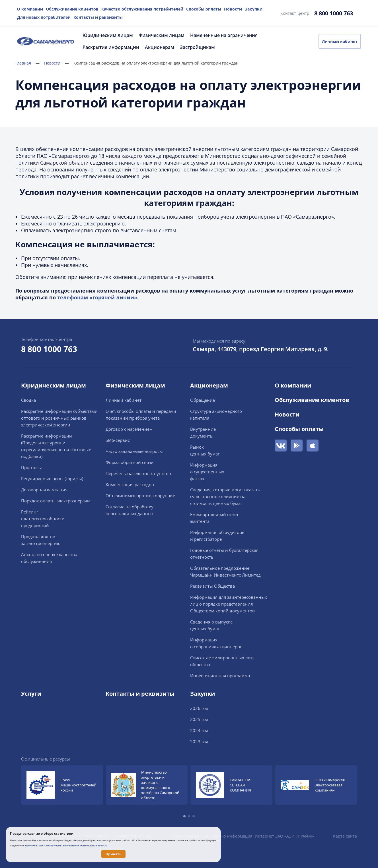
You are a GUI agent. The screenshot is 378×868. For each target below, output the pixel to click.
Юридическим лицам (108, 35)
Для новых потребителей (44, 17)
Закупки (254, 9)
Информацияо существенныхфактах (207, 472)
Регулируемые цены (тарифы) (52, 478)
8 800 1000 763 (334, 13)
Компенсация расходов (130, 484)
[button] (184, 816)
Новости (233, 9)
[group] (62, 785)
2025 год (199, 719)
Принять (113, 854)
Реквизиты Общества (212, 586)
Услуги (31, 694)
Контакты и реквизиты (98, 17)
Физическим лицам (162, 35)
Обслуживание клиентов (72, 9)
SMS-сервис (118, 440)
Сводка (28, 400)
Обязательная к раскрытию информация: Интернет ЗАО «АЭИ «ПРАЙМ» (243, 836)
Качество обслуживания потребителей (142, 9)
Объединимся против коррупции (141, 496)
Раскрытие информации (111, 47)
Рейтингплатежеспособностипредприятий (43, 519)
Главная (27, 63)
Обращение (203, 400)
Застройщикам (197, 47)
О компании (30, 9)
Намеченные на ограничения (224, 35)
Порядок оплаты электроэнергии (56, 501)
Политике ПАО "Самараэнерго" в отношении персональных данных (66, 845)
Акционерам (160, 47)
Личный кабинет (340, 41)
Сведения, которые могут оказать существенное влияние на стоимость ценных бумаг (225, 496)
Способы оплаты (204, 9)
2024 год (199, 730)
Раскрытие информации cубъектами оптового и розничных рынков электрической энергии (59, 418)
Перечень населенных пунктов (138, 473)
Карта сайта (345, 836)
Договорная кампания (44, 490)
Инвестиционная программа (220, 676)
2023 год (199, 741)
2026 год (199, 708)
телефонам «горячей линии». (98, 297)
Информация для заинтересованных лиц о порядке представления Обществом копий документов (229, 604)
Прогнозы (31, 467)
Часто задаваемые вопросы (134, 451)
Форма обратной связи (130, 462)
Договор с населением (129, 429)
